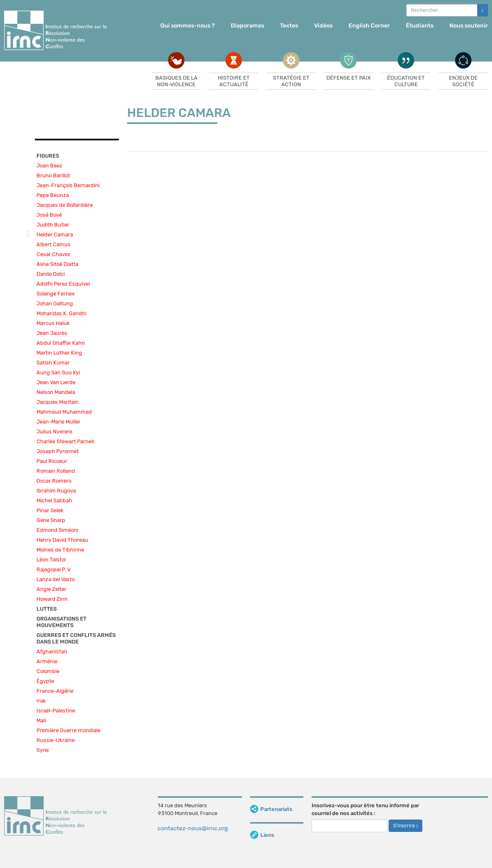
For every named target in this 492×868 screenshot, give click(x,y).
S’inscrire (405, 826)
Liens (262, 835)
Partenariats (271, 809)
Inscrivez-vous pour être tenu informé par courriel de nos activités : (365, 809)
